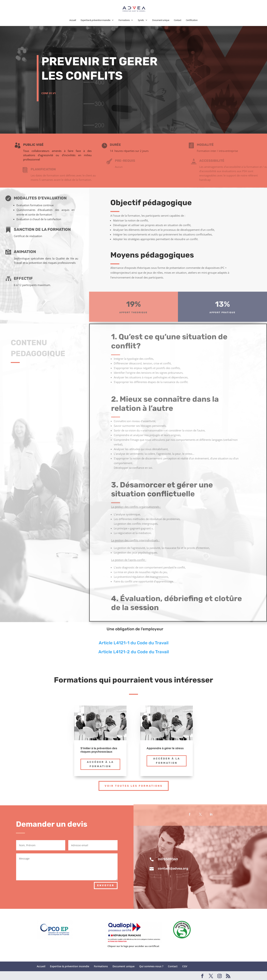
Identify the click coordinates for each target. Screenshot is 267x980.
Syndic (141, 20)
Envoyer (106, 885)
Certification (192, 20)
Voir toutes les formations (134, 786)
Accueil (73, 20)
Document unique (161, 20)
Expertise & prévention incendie (95, 20)
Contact (177, 20)
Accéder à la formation (100, 764)
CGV (185, 966)
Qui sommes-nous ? (151, 966)
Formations (124, 20)
